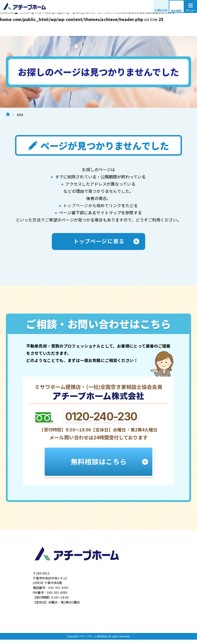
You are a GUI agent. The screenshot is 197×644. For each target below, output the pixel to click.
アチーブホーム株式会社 (98, 6)
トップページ (76, 205)
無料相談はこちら (98, 464)
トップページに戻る (98, 242)
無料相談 (177, 11)
